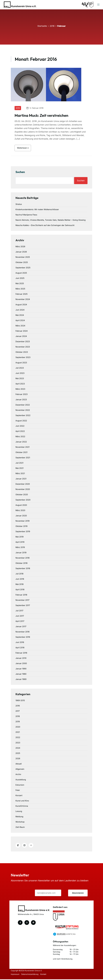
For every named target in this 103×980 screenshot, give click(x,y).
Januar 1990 (21, 669)
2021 (18, 733)
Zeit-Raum (20, 828)
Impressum (15, 975)
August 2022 (21, 421)
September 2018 (23, 569)
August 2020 (21, 506)
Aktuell (19, 764)
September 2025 (23, 268)
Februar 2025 (21, 295)
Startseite (42, 26)
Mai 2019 (19, 537)
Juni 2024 (20, 311)
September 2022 (23, 416)
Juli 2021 (19, 464)
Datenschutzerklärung (30, 975)
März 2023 (20, 390)
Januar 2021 (21, 479)
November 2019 (22, 522)
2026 (18, 759)
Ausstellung (21, 780)
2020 (18, 728)
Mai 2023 (20, 379)
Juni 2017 (20, 617)
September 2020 (23, 500)
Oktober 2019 (21, 527)
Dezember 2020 (23, 485)
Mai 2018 (19, 585)
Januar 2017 (21, 627)
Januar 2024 (21, 337)
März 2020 (20, 511)
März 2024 (20, 326)
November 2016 (22, 632)
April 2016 (20, 648)
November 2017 (22, 601)
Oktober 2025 (22, 263)
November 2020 (23, 490)
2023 (18, 743)
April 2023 (20, 384)
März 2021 (20, 474)
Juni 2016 (20, 643)
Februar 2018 (21, 595)
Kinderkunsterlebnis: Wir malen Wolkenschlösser (37, 210)
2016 (52, 26)
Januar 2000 (21, 664)
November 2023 (23, 347)
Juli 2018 (19, 574)
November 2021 (22, 448)
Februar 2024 (22, 332)
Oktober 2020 (22, 495)
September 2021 (23, 458)
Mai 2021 (19, 469)
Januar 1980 (21, 675)
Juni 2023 (20, 374)
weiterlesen (24, 148)
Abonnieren (78, 894)
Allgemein (20, 770)
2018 (18, 717)
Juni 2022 (20, 427)
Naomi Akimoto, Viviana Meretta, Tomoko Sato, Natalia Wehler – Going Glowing (51, 221)
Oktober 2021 (21, 453)
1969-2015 (20, 701)
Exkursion (20, 786)
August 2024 (21, 305)
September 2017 (23, 606)
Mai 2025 (20, 284)
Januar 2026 (21, 252)
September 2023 (23, 358)
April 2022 (20, 432)
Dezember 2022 (23, 406)
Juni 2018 (20, 580)
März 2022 (20, 437)
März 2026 (20, 247)
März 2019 (20, 548)
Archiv (18, 775)
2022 (18, 738)
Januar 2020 (21, 516)
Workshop (20, 823)
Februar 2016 (21, 654)
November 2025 (23, 258)
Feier (18, 791)
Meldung (19, 817)
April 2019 (20, 543)
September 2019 (23, 532)
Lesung (19, 812)
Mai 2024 (20, 316)
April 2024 (20, 321)
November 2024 (23, 300)
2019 (18, 722)
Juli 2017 (19, 611)
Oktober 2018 (21, 564)
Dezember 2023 (23, 342)
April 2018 (20, 590)
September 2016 (23, 638)
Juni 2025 (20, 279)
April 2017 (20, 622)
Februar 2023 (21, 395)
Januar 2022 (21, 442)
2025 (18, 754)
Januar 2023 (21, 400)
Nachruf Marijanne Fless (26, 215)
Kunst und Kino (22, 801)
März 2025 (20, 289)
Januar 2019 (21, 553)
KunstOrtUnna (22, 807)
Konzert (19, 796)
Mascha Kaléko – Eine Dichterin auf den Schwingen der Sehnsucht (45, 226)
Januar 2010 (21, 659)
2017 (18, 712)
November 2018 (22, 559)
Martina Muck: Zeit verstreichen (41, 115)
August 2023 (21, 363)
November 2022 (23, 411)
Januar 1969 (21, 680)
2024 (18, 749)
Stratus (19, 205)
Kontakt (44, 975)
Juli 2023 (20, 369)
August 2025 (21, 274)
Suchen (20, 173)
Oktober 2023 (22, 353)
